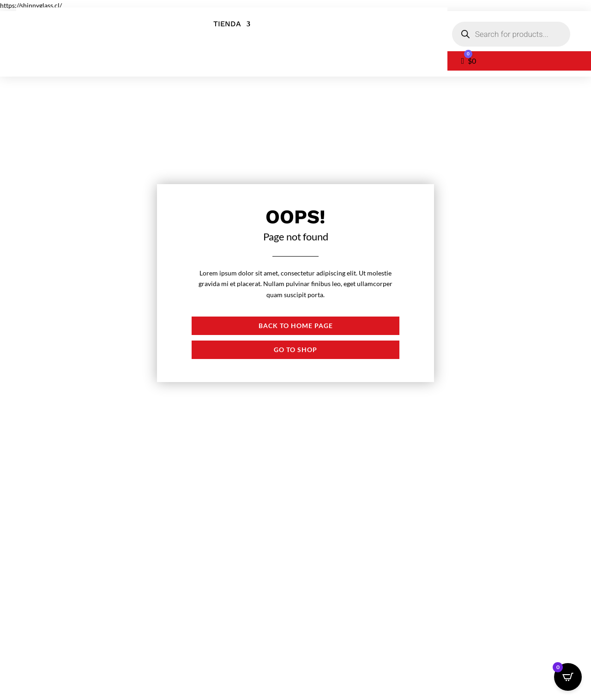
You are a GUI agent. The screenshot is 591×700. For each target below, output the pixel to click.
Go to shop (295, 350)
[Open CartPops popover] (568, 677)
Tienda (227, 24)
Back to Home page (296, 326)
